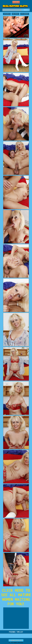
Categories (7, 14)
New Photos (15, 14)
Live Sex (16, 2)
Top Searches (25, 14)
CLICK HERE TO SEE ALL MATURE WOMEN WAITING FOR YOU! (16, 597)
